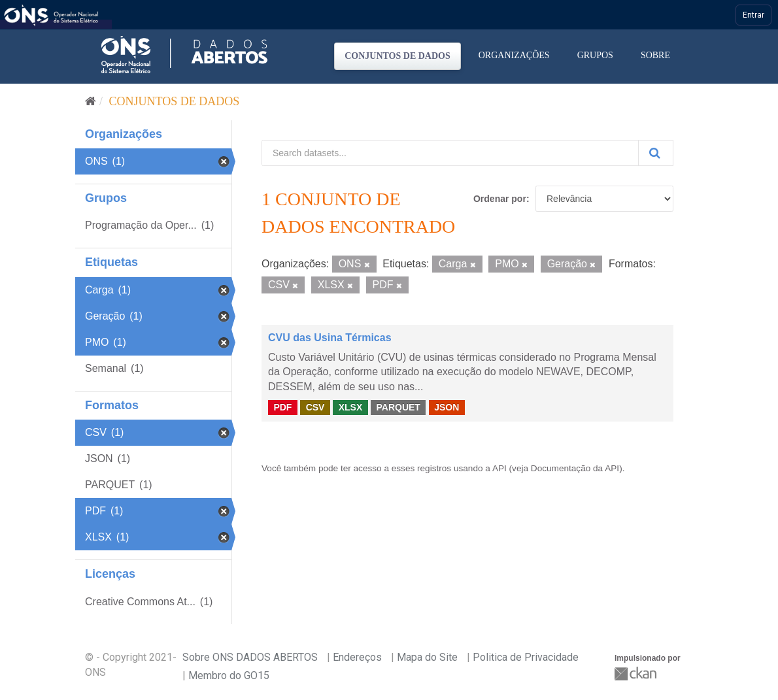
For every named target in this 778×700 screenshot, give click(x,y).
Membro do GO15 (229, 675)
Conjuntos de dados (397, 56)
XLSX (351, 407)
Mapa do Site (427, 657)
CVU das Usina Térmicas (330, 338)
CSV (315, 407)
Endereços (357, 657)
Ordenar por (500, 199)
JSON (447, 407)
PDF (282, 407)
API (499, 468)
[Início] (91, 101)
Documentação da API (575, 468)
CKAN (637, 674)
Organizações (514, 55)
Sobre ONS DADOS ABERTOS (250, 657)
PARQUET (398, 407)
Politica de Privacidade (526, 657)
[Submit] (656, 153)
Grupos (595, 55)
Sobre (655, 55)
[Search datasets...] (450, 153)
